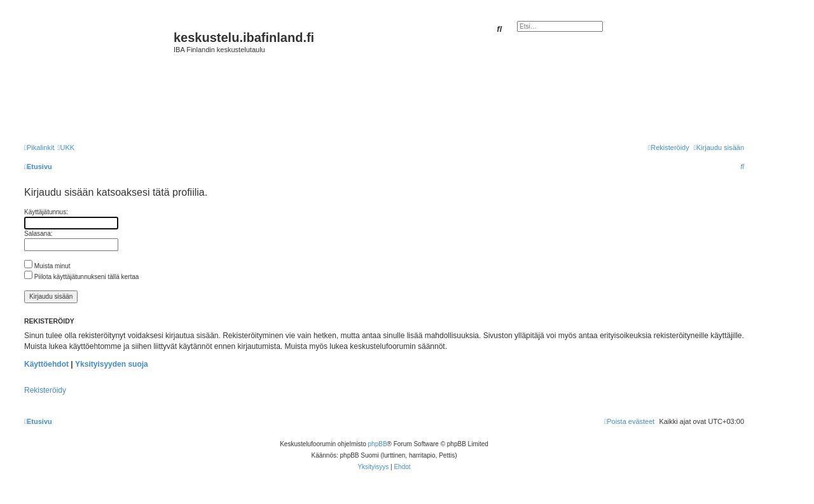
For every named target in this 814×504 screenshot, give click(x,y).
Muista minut (47, 266)
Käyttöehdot (46, 364)
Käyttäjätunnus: (46, 212)
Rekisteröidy (45, 390)
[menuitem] (66, 147)
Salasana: (38, 234)
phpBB (378, 444)
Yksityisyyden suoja (112, 364)
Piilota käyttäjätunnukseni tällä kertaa (81, 277)
